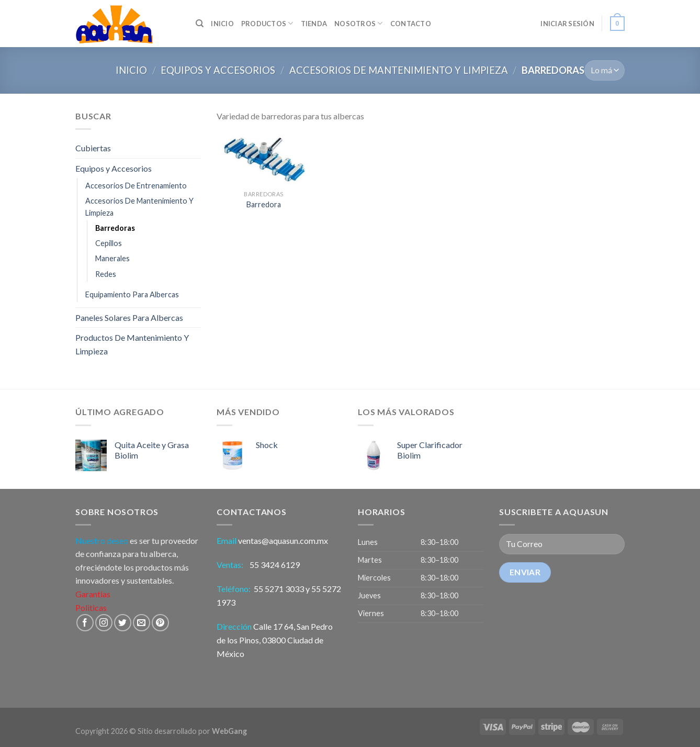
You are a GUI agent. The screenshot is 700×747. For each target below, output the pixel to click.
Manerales (112, 258)
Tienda (314, 24)
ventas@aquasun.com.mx (283, 540)
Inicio (131, 70)
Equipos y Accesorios (218, 70)
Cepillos (109, 243)
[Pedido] (605, 70)
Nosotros (359, 23)
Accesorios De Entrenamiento (136, 186)
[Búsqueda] (200, 24)
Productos (267, 23)
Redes (106, 274)
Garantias (93, 594)
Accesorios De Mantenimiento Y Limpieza (399, 70)
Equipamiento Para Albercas (132, 294)
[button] (421, 578)
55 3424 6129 (275, 565)
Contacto (411, 24)
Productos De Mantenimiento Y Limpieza (132, 344)
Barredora (264, 204)
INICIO (222, 24)
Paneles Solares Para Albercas (129, 317)
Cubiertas (93, 148)
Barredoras (115, 228)
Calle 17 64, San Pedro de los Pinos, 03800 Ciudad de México (275, 640)
